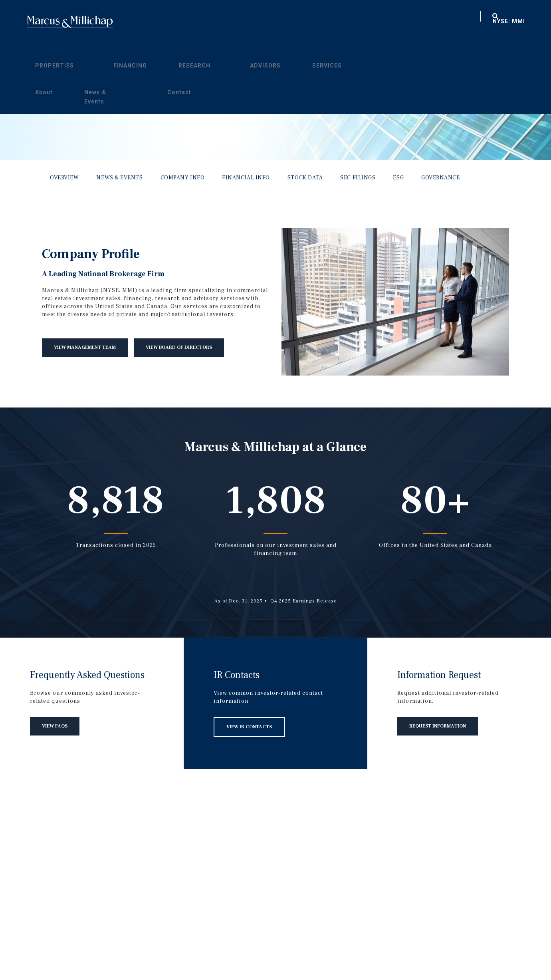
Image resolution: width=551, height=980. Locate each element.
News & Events (412, 22)
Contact (453, 22)
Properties (185, 22)
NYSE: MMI (509, 21)
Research (267, 22)
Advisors (306, 22)
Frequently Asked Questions (87, 675)
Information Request (439, 675)
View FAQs (55, 726)
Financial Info (246, 178)
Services (342, 22)
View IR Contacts (249, 727)
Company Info (183, 178)
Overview (64, 178)
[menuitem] (228, 21)
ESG (398, 178)
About (375, 22)
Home (70, 22)
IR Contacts (237, 675)
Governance (441, 178)
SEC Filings (358, 178)
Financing (228, 22)
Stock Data (305, 178)
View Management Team (85, 347)
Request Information (438, 726)
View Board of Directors (179, 347)
